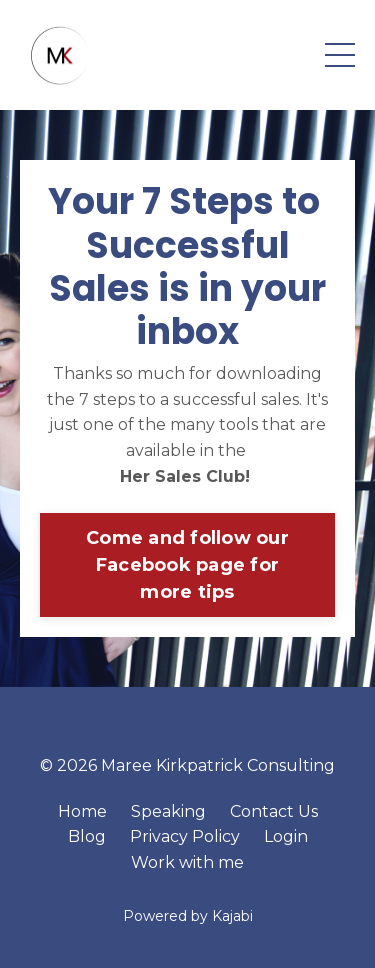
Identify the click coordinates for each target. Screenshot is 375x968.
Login (286, 836)
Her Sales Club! (187, 476)
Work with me (187, 862)
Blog (87, 836)
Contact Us (274, 811)
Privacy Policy (185, 836)
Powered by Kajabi (188, 916)
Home (82, 811)
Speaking (168, 811)
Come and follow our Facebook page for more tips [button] (187, 565)
